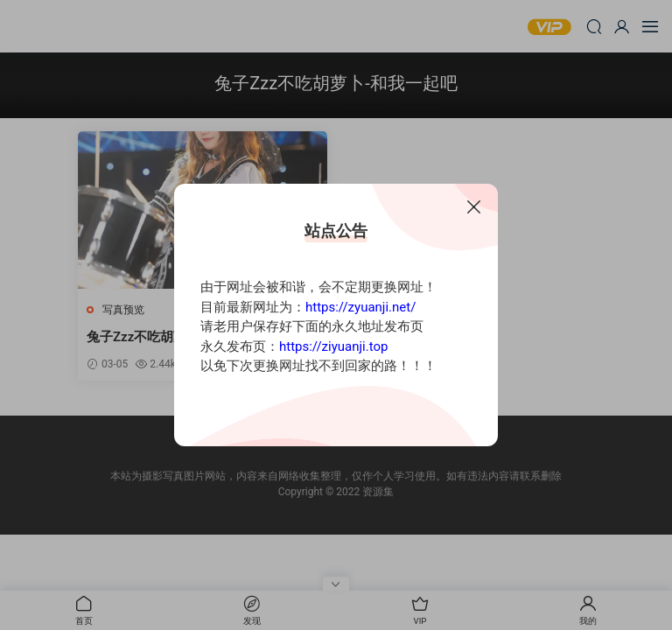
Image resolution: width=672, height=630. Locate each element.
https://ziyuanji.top (333, 346)
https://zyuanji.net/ (360, 307)
